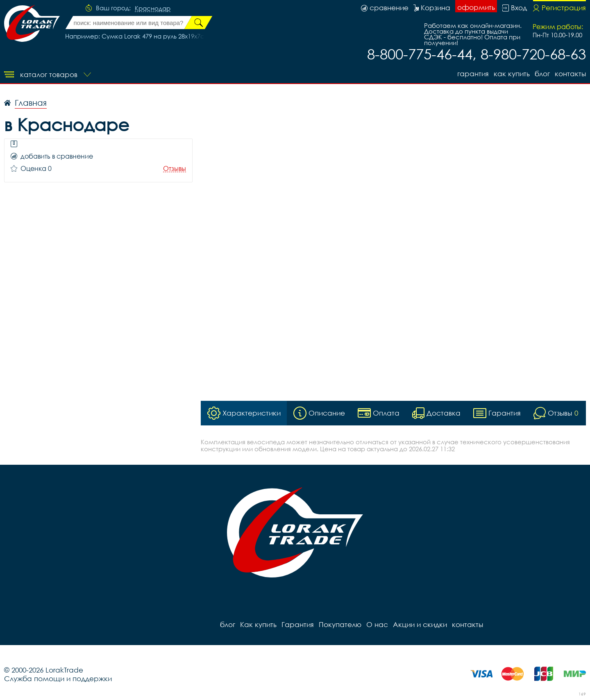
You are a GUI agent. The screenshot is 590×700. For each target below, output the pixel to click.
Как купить (512, 74)
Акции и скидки (420, 624)
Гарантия (473, 74)
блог (542, 74)
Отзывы (175, 169)
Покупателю (340, 624)
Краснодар (153, 9)
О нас (377, 624)
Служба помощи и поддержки (58, 678)
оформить (476, 7)
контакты (570, 74)
